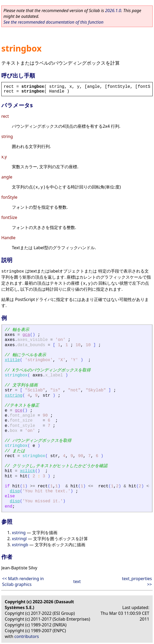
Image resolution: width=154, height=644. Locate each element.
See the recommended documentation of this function (53, 22)
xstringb (20, 545)
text (77, 581)
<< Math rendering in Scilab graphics (23, 581)
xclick (28, 471)
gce (19, 411)
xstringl (19, 539)
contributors (27, 636)
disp (15, 491)
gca (26, 335)
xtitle (12, 360)
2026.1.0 (113, 11)
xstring (14, 396)
